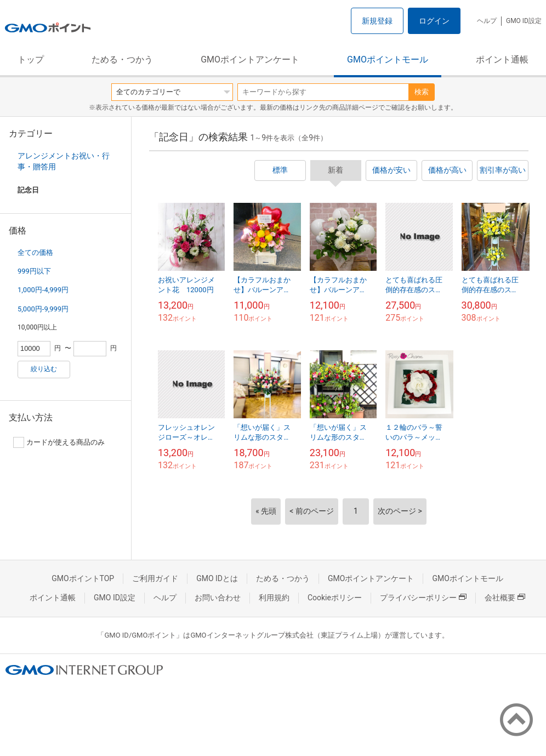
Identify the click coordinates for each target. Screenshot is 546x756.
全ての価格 (35, 252)
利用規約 (274, 598)
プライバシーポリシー (423, 598)
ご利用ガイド (155, 578)
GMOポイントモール (388, 59)
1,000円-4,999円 (43, 290)
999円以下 (34, 271)
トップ (31, 59)
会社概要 (505, 598)
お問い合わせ (218, 598)
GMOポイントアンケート (250, 59)
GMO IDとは (217, 578)
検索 (422, 92)
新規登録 (377, 21)
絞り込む (44, 369)
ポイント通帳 (502, 59)
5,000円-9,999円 (43, 309)
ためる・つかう (122, 59)
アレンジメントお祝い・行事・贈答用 (64, 161)
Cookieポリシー (335, 598)
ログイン (434, 21)
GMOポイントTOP (83, 578)
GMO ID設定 (524, 21)
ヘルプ (487, 21)
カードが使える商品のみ (59, 442)
